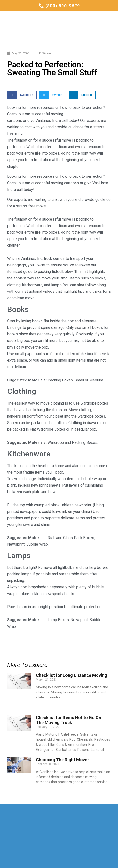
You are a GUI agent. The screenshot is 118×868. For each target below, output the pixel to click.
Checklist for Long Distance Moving (72, 675)
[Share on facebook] (22, 95)
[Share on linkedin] (82, 95)
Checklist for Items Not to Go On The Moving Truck (69, 720)
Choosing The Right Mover (62, 760)
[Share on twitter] (52, 95)
